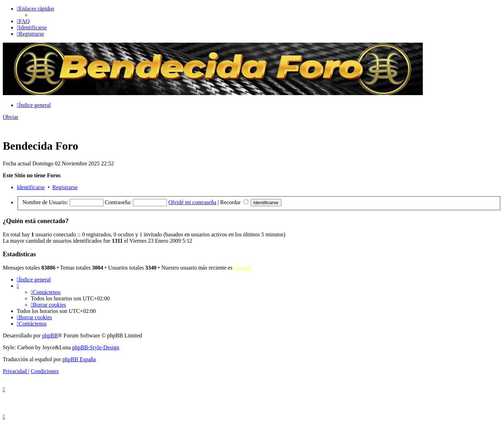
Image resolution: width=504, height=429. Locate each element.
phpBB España (79, 359)
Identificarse (31, 187)
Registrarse (65, 187)
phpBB (50, 335)
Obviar (10, 117)
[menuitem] (23, 21)
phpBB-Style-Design (96, 347)
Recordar (234, 202)
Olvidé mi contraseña (192, 202)
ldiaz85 (242, 268)
